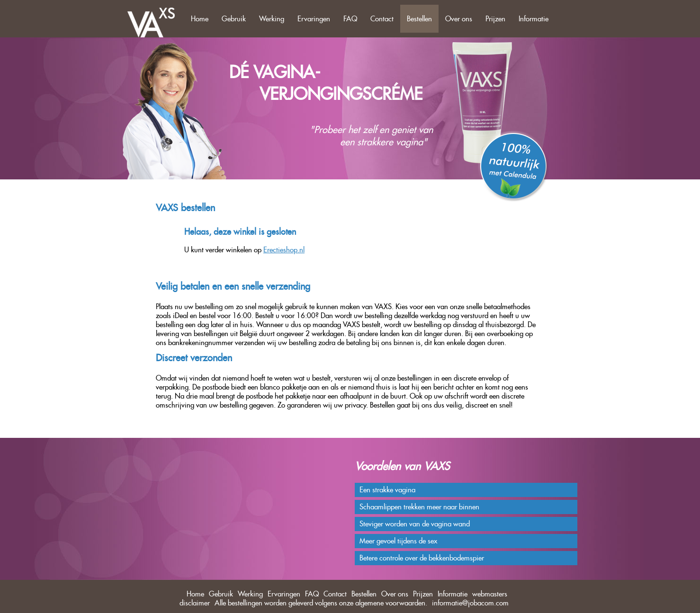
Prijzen (495, 19)
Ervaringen (314, 19)
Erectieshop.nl (284, 250)
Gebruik (234, 19)
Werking (272, 19)
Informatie (534, 19)
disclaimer (195, 603)
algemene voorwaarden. (391, 603)
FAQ (350, 19)
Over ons (459, 19)
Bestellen (419, 19)
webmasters (490, 594)
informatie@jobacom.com (470, 603)
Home (200, 19)
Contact (382, 19)
